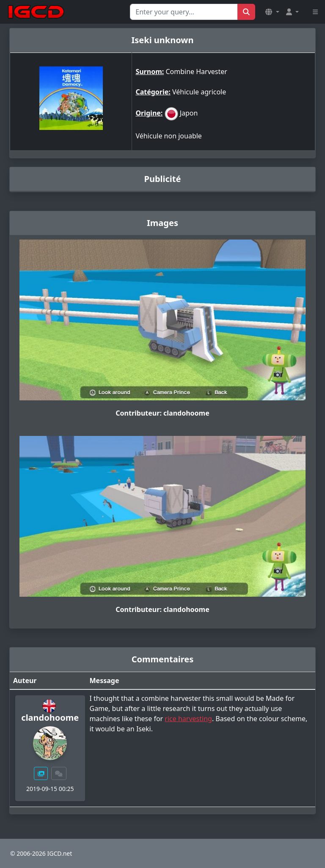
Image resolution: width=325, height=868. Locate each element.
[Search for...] (184, 12)
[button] (272, 12)
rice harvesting (188, 719)
